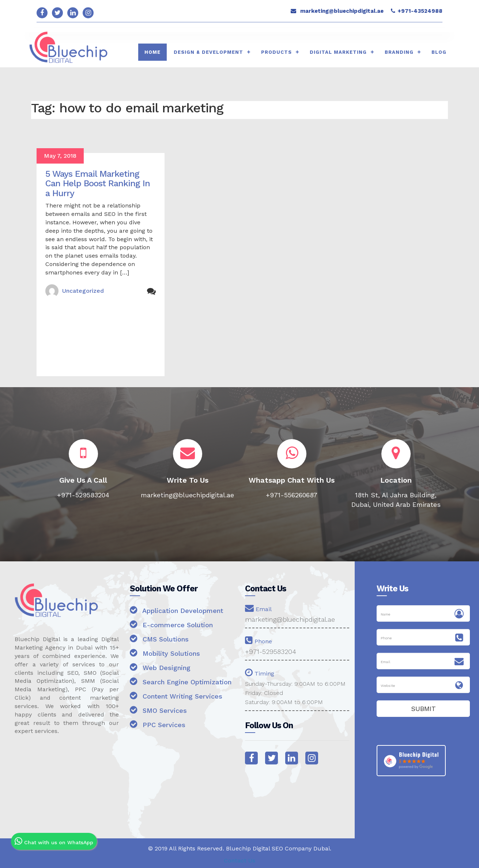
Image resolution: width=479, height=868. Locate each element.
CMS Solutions (159, 638)
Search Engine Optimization (181, 681)
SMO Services (158, 710)
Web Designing (160, 667)
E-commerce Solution (171, 624)
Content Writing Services (176, 695)
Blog (439, 52)
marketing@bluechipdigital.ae (342, 11)
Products (276, 52)
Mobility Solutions (165, 653)
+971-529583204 (271, 652)
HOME (152, 52)
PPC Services (158, 724)
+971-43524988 (420, 11)
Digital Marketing (338, 52)
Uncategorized (83, 291)
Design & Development (208, 52)
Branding (399, 52)
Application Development (176, 610)
